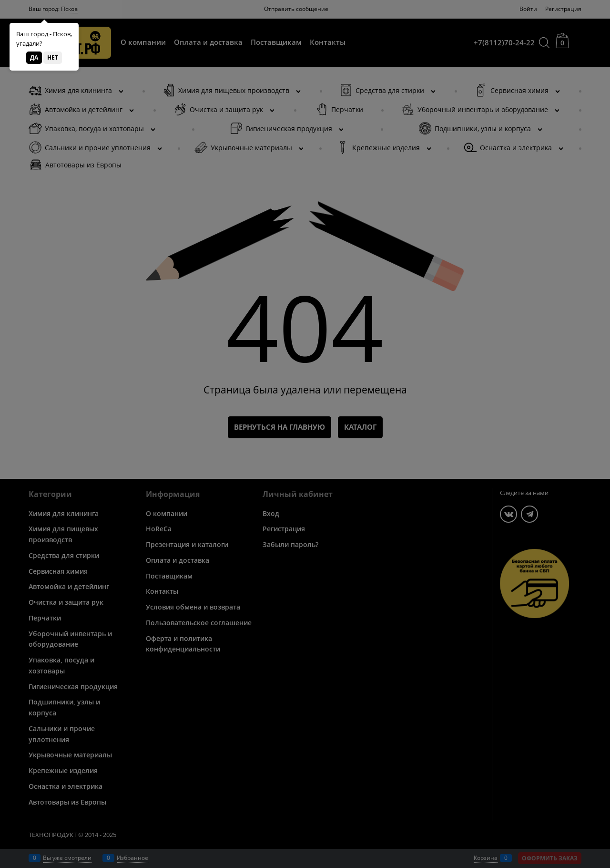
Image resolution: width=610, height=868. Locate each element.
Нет (53, 57)
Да (34, 57)
